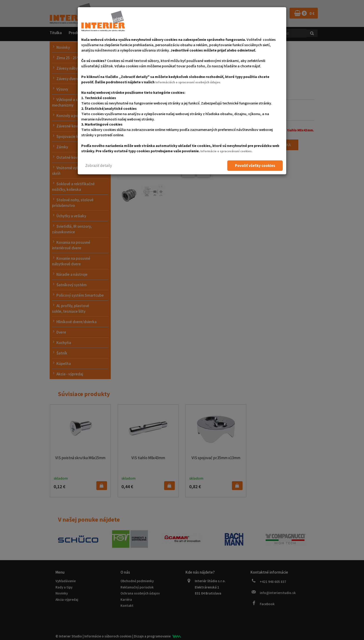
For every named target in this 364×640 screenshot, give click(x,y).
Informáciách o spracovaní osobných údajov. (193, 82)
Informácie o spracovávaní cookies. (230, 151)
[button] (99, 166)
